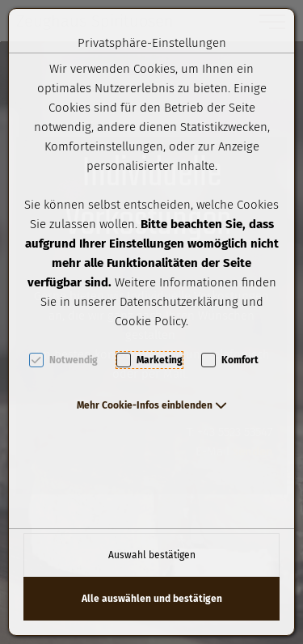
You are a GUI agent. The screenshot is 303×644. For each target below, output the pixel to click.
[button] (152, 405)
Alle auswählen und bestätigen (152, 599)
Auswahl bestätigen (152, 555)
